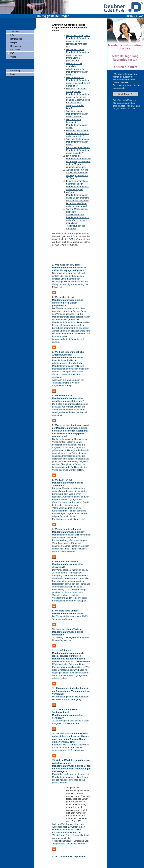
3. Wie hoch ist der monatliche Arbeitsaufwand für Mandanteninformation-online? (68, 355)
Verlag (13, 57)
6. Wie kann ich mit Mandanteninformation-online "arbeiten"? (68, 483)
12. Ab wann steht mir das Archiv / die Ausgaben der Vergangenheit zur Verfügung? (71, 691)
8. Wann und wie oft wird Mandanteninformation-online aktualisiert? (68, 564)
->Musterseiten (67, 551)
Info (12, 35)
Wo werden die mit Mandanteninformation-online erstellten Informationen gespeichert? (78, 55)
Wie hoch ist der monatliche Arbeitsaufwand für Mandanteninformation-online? (78, 69)
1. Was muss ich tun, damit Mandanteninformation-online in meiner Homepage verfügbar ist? (69, 268)
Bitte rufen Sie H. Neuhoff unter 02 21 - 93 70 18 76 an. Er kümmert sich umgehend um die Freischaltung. (71, 747)
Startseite (14, 32)
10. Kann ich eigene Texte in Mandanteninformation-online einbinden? (68, 632)
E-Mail (72, 239)
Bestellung (15, 71)
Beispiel (14, 42)
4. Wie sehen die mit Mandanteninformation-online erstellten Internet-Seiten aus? (68, 398)
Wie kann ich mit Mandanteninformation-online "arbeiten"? (78, 114)
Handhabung (16, 39)
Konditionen (15, 50)
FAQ (12, 53)
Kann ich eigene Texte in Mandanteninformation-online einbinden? (78, 150)
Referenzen (15, 46)
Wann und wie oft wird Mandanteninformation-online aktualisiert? (78, 133)
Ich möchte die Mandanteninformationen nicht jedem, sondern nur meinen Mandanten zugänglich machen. (78, 161)
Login (13, 74)
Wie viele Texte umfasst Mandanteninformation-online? (78, 142)
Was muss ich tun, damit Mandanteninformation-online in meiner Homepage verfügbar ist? (78, 41)
